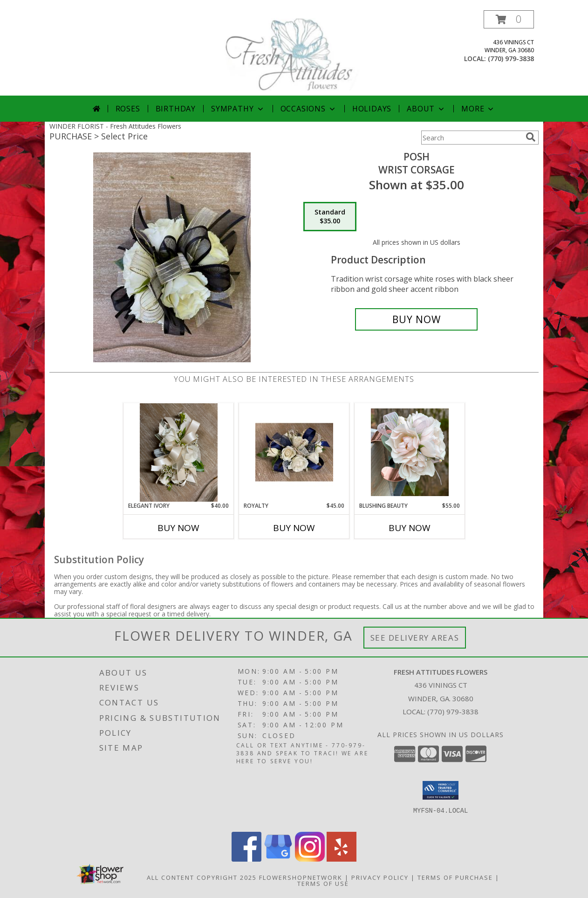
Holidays (372, 109)
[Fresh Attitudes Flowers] (294, 53)
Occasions (309, 109)
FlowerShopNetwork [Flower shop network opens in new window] (301, 877)
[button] (509, 19)
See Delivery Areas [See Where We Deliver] (415, 638)
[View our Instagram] (310, 859)
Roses (128, 109)
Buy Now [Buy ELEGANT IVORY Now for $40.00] (178, 528)
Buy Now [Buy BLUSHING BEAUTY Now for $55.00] (410, 528)
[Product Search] (472, 138)
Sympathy (238, 109)
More (478, 109)
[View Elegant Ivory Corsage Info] (179, 452)
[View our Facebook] (246, 859)
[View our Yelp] (342, 859)
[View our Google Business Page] (278, 859)
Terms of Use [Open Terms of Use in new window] (323, 884)
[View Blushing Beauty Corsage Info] (410, 452)
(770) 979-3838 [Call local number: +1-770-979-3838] (511, 59)
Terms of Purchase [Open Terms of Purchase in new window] (455, 877)
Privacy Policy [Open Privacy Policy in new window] (380, 877)
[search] (531, 137)
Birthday (176, 109)
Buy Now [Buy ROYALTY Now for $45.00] (294, 528)
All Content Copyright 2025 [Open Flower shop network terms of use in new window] (202, 877)
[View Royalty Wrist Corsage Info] (294, 452)
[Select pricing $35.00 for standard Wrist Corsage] (330, 217)
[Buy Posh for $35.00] (416, 319)
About (426, 109)
